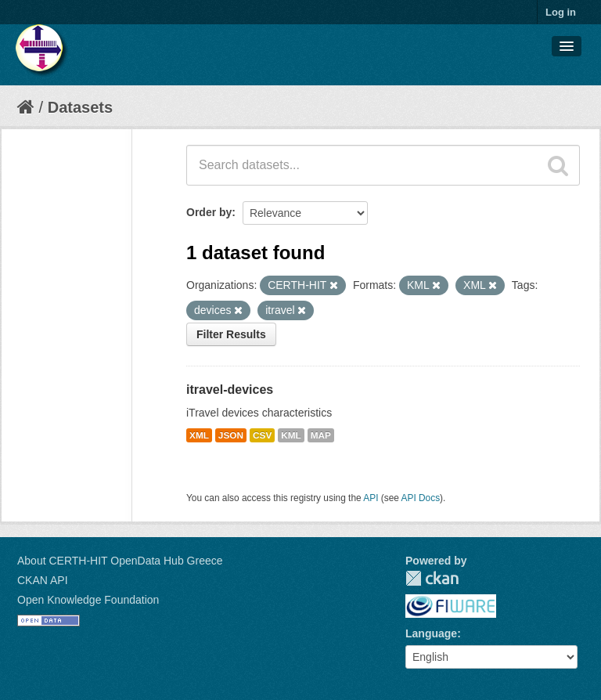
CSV (262, 435)
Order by (209, 212)
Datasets (80, 107)
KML (291, 435)
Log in (561, 12)
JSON (231, 435)
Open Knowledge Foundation (88, 600)
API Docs (421, 498)
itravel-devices (230, 390)
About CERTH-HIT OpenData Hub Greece (120, 561)
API (371, 498)
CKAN (432, 578)
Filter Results (231, 334)
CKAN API (43, 580)
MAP (321, 435)
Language (431, 633)
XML (199, 435)
